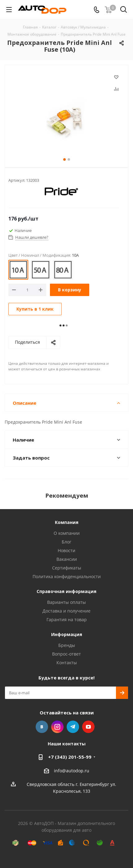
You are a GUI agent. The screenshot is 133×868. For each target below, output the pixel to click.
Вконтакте (42, 727)
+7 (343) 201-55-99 (70, 757)
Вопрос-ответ (66, 654)
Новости (66, 550)
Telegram (73, 727)
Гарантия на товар (67, 619)
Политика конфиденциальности (67, 576)
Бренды (67, 645)
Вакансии (67, 559)
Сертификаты (67, 568)
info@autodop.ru (72, 771)
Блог (66, 542)
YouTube (88, 727)
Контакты (67, 663)
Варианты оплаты (66, 602)
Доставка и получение (66, 611)
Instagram (57, 727)
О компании (67, 533)
